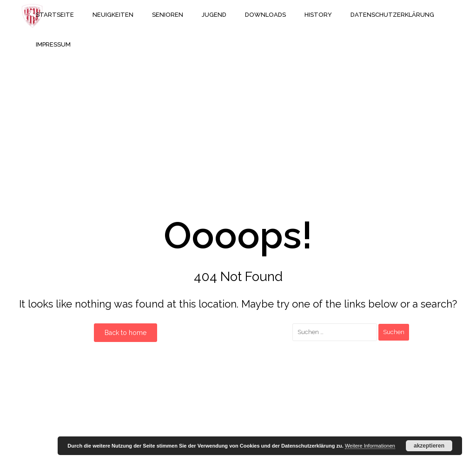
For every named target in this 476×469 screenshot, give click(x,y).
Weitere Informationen (370, 446)
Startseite (55, 15)
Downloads (265, 15)
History (318, 15)
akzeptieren (429, 446)
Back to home (126, 333)
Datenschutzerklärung (392, 15)
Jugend (214, 15)
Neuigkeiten (113, 15)
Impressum (53, 44)
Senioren (168, 15)
